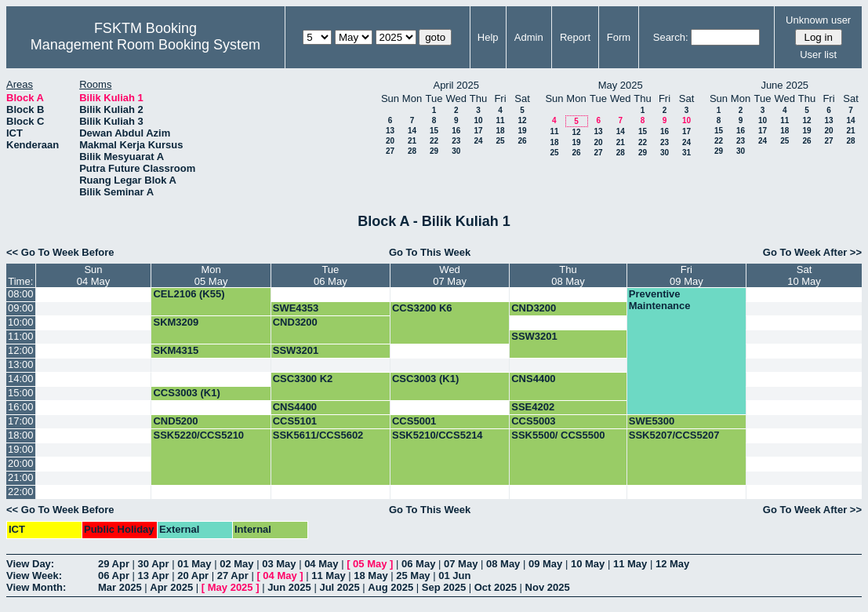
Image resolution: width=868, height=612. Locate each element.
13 (390, 131)
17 (478, 131)
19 (522, 131)
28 (412, 151)
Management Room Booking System (145, 45)
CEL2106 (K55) (189, 294)
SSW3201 (534, 336)
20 (390, 141)
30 (456, 151)
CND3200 (534, 308)
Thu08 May (568, 275)
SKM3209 (176, 322)
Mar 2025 (120, 587)
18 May (370, 576)
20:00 (21, 463)
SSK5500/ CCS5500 (558, 435)
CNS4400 (533, 379)
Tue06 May (330, 275)
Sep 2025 (444, 587)
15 (434, 131)
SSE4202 (533, 407)
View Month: (36, 587)
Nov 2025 (548, 587)
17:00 (21, 421)
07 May (461, 564)
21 (412, 141)
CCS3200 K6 (422, 308)
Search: (671, 37)
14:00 (21, 379)
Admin (529, 37)
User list (818, 55)
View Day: (30, 564)
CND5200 (175, 421)
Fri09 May (686, 275)
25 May (413, 576)
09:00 (21, 308)
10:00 (21, 322)
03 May (279, 564)
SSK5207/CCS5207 (674, 435)
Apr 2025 (171, 587)
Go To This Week (430, 252)
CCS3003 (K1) (186, 393)
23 (456, 141)
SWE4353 (296, 308)
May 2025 (231, 587)
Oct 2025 (496, 587)
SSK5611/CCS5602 (318, 435)
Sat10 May (804, 275)
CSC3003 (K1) (425, 379)
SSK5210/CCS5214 (438, 435)
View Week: (34, 576)
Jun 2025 (289, 587)
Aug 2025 (390, 587)
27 (390, 151)
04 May (321, 564)
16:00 (21, 407)
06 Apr (114, 576)
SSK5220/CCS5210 (198, 435)
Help (488, 37)
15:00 (21, 393)
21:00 (21, 477)
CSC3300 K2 (303, 379)
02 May (236, 564)
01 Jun (454, 576)
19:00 (21, 449)
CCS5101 (295, 421)
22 (434, 141)
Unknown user (818, 20)
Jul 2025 (339, 587)
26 (522, 141)
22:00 (21, 492)
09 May (545, 564)
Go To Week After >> (812, 252)
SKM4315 (176, 350)
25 (500, 141)
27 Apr (233, 576)
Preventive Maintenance (660, 300)
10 (478, 120)
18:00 (21, 435)
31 (686, 153)
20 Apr (193, 576)
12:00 (21, 350)
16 (456, 131)
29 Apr (114, 564)
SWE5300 (652, 421)
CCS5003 (533, 421)
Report (575, 37)
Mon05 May (211, 275)
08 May (503, 564)
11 (500, 120)
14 (412, 131)
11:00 (21, 336)
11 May (630, 564)
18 (500, 131)
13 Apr (154, 576)
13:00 (21, 364)
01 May (194, 564)
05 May (370, 564)
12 (522, 120)
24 (478, 141)
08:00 (21, 294)
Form (619, 37)
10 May (588, 564)
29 (434, 151)
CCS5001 (414, 421)
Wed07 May (450, 275)
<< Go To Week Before (60, 252)
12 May (672, 564)
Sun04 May (94, 275)
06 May (418, 564)
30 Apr (154, 564)
